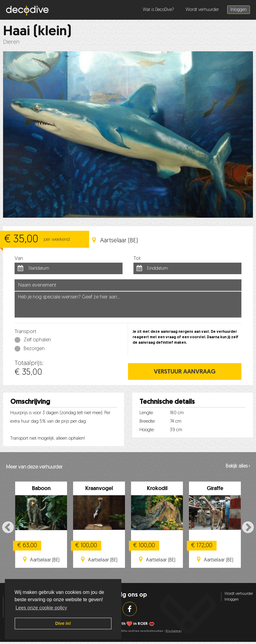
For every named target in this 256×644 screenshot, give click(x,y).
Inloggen (239, 10)
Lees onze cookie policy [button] (41, 608)
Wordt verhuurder (202, 10)
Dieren (11, 42)
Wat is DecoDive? (158, 10)
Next (248, 528)
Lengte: (147, 413)
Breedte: (148, 422)
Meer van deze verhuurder (34, 467)
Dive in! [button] (63, 623)
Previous (8, 528)
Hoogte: (147, 430)
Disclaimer (174, 631)
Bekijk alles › (238, 466)
